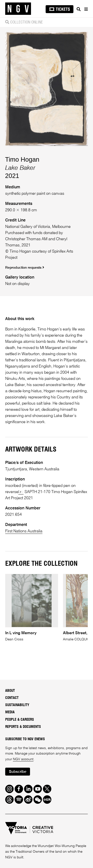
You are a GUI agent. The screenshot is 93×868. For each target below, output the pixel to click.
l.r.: (21, 492)
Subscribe (18, 772)
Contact (12, 698)
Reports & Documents (23, 727)
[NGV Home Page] (18, 9)
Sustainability (17, 705)
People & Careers (20, 720)
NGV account (23, 759)
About (10, 691)
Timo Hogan (22, 159)
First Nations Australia (24, 531)
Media (10, 712)
